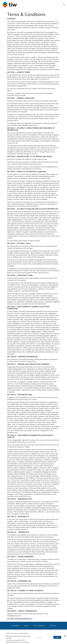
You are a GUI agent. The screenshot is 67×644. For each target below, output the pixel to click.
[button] (64, 5)
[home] (9, 5)
